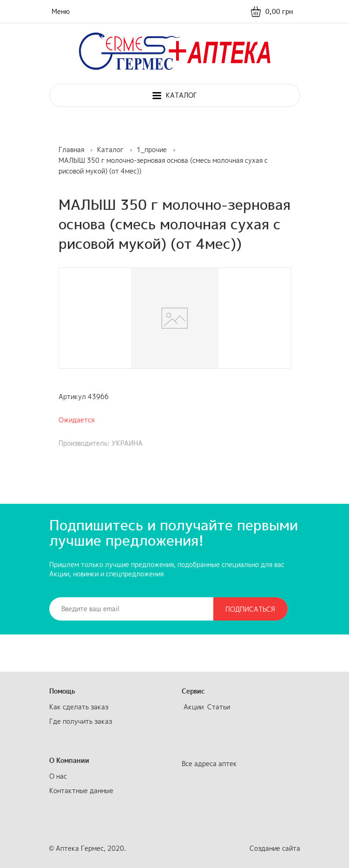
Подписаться (250, 609)
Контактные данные (81, 791)
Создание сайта (275, 848)
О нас (58, 776)
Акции (194, 707)
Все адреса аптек (209, 764)
